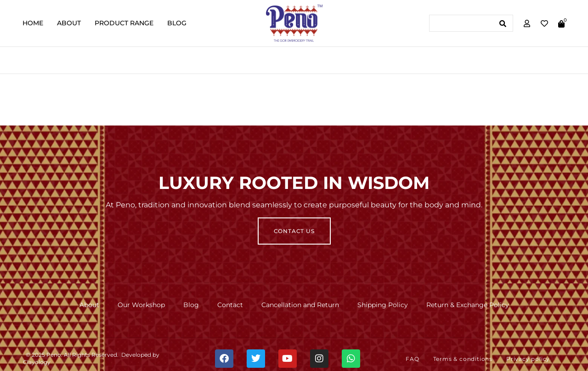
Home (33, 23)
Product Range (124, 23)
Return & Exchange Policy (468, 305)
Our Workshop (141, 305)
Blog (177, 23)
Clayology (37, 362)
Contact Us (294, 231)
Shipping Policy (383, 305)
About (69, 23)
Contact (230, 305)
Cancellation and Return (300, 305)
